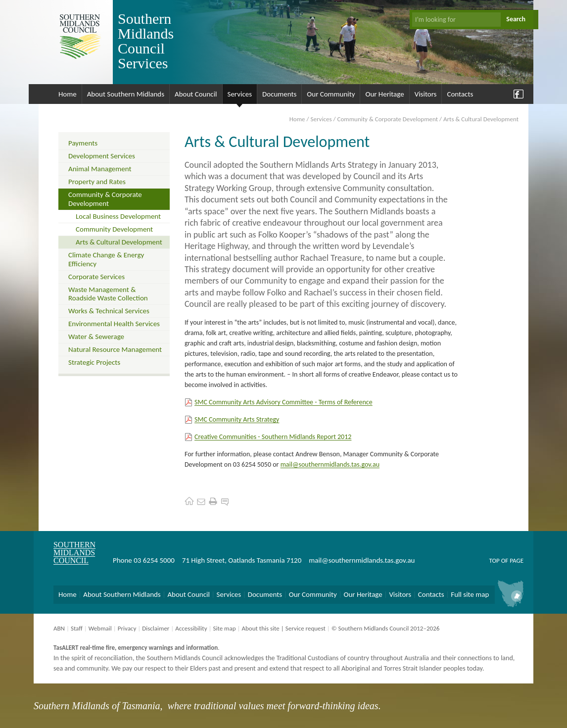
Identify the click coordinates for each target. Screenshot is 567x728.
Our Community (331, 94)
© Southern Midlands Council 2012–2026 (386, 628)
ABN (59, 628)
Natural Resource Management (115, 349)
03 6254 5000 (154, 560)
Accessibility (191, 628)
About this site (260, 628)
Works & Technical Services (109, 311)
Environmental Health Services (114, 324)
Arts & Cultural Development (119, 242)
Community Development (114, 229)
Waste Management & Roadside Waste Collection (108, 294)
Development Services (102, 156)
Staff (77, 628)
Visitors (426, 94)
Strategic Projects (94, 362)
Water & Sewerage (96, 337)
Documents (279, 94)
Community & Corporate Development (387, 119)
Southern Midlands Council (74, 553)
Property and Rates (97, 182)
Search (516, 19)
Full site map (470, 594)
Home (68, 94)
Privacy (127, 628)
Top (494, 560)
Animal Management (100, 169)
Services (240, 94)
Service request (306, 628)
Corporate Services (96, 277)
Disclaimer (156, 628)
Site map (224, 628)
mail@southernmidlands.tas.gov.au (330, 464)
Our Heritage (384, 94)
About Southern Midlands (126, 94)
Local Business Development (118, 216)
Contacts (460, 94)
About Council (196, 94)
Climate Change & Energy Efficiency (106, 259)
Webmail (100, 628)
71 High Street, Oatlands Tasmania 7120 (242, 560)
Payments (83, 143)
